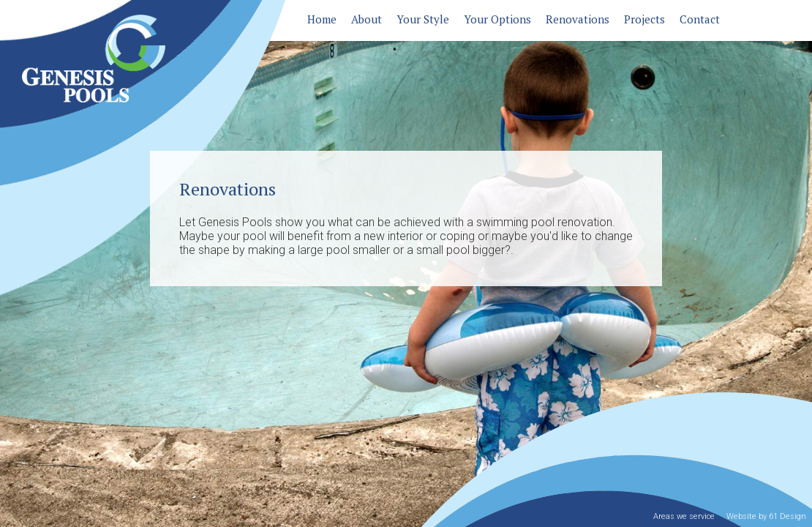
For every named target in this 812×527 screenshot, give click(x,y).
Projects (644, 19)
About (366, 19)
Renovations (578, 19)
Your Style (423, 19)
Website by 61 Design (766, 516)
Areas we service (684, 516)
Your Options (497, 19)
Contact (700, 19)
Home (322, 19)
